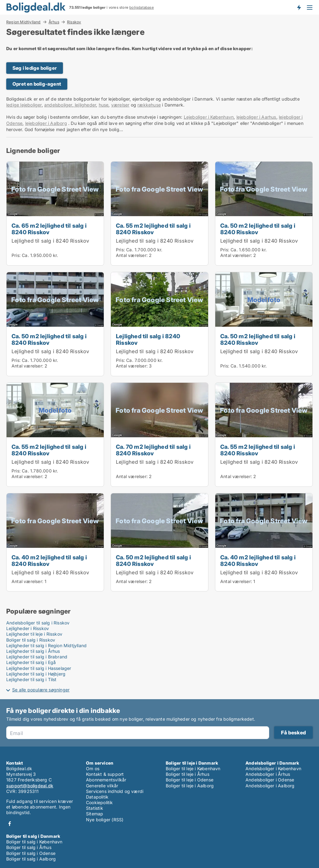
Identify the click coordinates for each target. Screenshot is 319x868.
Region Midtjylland (24, 22)
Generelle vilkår (102, 786)
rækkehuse (149, 105)
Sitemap (95, 814)
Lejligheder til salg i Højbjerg (36, 674)
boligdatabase (142, 7)
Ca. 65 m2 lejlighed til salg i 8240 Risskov (49, 229)
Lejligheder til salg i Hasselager (39, 668)
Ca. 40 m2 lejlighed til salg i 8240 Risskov (49, 560)
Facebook (10, 824)
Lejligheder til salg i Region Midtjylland (46, 645)
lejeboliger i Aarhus (256, 117)
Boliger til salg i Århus (29, 847)
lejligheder (85, 105)
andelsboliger (58, 105)
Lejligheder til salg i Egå (31, 662)
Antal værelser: (132, 255)
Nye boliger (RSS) (105, 820)
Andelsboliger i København (273, 768)
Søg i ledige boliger (35, 68)
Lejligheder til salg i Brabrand (37, 657)
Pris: (17, 255)
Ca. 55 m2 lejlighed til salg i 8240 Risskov (153, 229)
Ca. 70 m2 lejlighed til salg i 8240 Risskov (153, 450)
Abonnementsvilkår (106, 780)
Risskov (74, 22)
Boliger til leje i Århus (188, 774)
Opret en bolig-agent (37, 84)
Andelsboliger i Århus (268, 774)
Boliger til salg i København (34, 842)
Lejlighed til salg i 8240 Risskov (50, 241)
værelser (120, 105)
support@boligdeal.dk (30, 786)
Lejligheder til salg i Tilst (31, 679)
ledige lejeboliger (24, 105)
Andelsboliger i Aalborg (270, 786)
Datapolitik (97, 797)
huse (104, 105)
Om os (93, 768)
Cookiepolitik (100, 802)
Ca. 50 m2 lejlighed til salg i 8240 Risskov (258, 229)
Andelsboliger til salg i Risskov (38, 623)
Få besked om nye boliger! (299, 7)
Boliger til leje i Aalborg (190, 786)
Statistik (95, 808)
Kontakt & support (105, 774)
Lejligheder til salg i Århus (33, 651)
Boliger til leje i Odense (190, 780)
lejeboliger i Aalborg (46, 123)
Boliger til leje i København (193, 768)
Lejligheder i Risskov (28, 628)
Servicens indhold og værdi (115, 791)
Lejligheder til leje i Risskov (34, 634)
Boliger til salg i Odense (31, 853)
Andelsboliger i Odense (270, 780)
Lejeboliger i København (209, 117)
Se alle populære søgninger (41, 690)
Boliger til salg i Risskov (31, 640)
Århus (54, 22)
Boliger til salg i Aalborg (31, 859)
